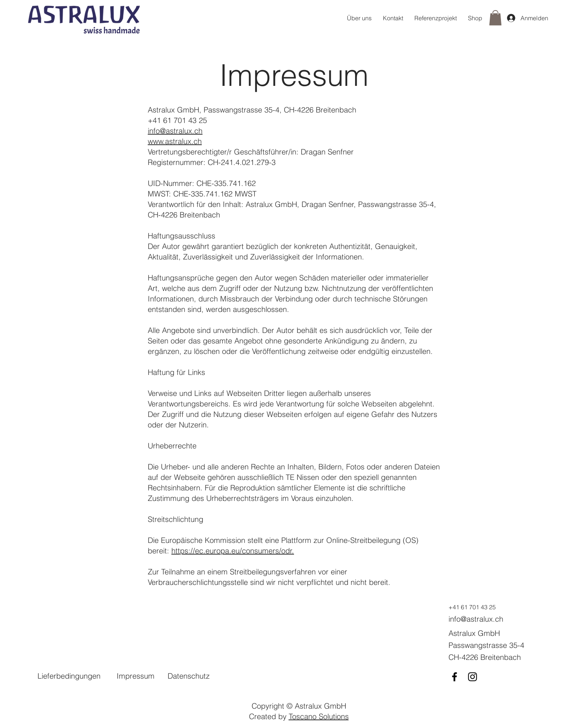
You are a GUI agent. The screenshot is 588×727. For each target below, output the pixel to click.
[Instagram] (472, 677)
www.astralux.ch (175, 141)
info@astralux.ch (175, 131)
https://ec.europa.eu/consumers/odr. (233, 551)
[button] (495, 18)
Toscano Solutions (319, 716)
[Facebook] (454, 677)
